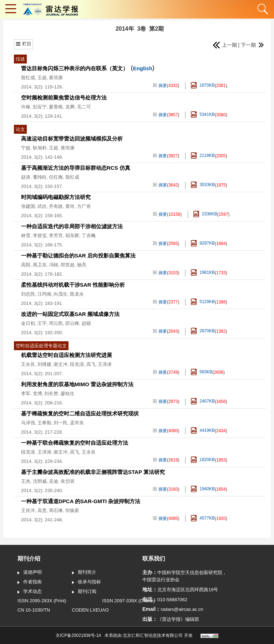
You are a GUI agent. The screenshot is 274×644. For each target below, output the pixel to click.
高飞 (91, 364)
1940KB (203, 489)
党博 (37, 393)
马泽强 (28, 423)
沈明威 (40, 481)
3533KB (203, 185)
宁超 (26, 148)
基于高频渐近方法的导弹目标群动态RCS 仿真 (76, 168)
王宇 (42, 323)
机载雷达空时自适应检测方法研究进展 (67, 355)
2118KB (203, 156)
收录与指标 (87, 582)
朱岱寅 (68, 481)
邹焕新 (72, 510)
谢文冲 (60, 364)
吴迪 (54, 481)
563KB (202, 372)
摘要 (160, 86)
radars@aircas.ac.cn (182, 609)
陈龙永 (77, 294)
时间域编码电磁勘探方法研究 (56, 197)
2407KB (203, 401)
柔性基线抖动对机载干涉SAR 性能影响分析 (73, 285)
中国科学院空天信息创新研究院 (190, 573)
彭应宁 (40, 107)
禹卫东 (40, 265)
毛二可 (84, 107)
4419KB (203, 431)
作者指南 (30, 582)
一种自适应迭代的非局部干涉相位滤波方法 (72, 226)
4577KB (203, 518)
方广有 (84, 206)
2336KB (205, 214)
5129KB (203, 302)
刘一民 (60, 423)
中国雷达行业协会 (161, 580)
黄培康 (56, 78)
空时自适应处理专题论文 (41, 346)
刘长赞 (51, 393)
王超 (42, 78)
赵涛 (26, 177)
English (143, 68)
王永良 (28, 364)
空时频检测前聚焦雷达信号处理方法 (64, 98)
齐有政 (56, 206)
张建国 (28, 206)
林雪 (26, 236)
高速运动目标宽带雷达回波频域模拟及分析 (72, 139)
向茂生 (60, 294)
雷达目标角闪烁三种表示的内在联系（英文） (75, 68)
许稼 (26, 107)
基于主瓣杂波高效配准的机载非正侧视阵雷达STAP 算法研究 (93, 472)
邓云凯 (56, 323)
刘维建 (44, 364)
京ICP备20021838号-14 (78, 635)
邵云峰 (72, 323)
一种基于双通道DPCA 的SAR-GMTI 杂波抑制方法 (81, 501)
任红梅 (56, 177)
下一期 (252, 45)
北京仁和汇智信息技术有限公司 (153, 635)
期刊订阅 (84, 592)
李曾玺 (40, 236)
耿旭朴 (40, 148)
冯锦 (54, 265)
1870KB (203, 85)
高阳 (26, 265)
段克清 (77, 364)
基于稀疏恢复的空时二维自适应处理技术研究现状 (80, 413)
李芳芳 (56, 236)
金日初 (28, 323)
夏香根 (56, 107)
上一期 (224, 45)
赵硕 (86, 323)
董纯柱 (40, 177)
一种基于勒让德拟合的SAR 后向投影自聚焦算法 (78, 255)
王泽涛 (105, 364)
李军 (26, 393)
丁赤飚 (89, 236)
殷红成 (28, 78)
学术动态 (30, 592)
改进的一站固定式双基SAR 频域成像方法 (70, 314)
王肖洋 (28, 510)
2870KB (203, 331)
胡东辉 (72, 236)
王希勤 (44, 423)
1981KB (203, 273)
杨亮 (82, 265)
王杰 (26, 481)
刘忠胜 (28, 294)
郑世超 (68, 265)
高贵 (42, 510)
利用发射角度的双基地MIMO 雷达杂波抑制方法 (77, 384)
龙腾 (70, 107)
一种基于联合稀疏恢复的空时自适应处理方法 (75, 443)
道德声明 (30, 573)
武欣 (42, 206)
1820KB (203, 460)
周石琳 (56, 510)
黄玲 (70, 206)
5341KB (203, 115)
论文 (20, 129)
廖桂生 (68, 393)
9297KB (203, 243)
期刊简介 (84, 573)
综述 (20, 59)
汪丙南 (44, 294)
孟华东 (77, 423)
